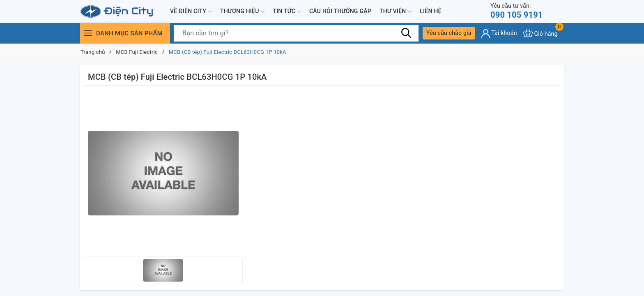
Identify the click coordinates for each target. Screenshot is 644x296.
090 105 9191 (517, 11)
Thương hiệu (242, 12)
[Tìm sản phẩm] (296, 33)
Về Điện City (191, 12)
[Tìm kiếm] (406, 33)
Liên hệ (430, 11)
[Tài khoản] (499, 34)
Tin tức (287, 12)
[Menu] (88, 33)
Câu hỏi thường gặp (340, 11)
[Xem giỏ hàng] (540, 33)
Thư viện (396, 12)
